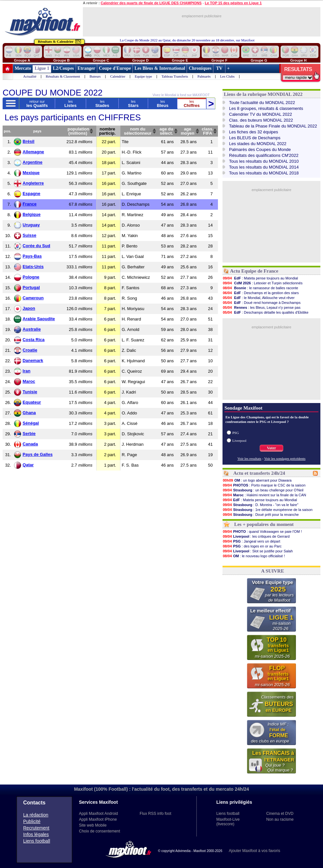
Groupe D (140, 60)
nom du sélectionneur (138, 131)
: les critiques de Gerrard (256, 536)
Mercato (23, 68)
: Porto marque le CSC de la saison (264, 485)
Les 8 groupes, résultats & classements (266, 108)
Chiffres (192, 104)
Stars (133, 104)
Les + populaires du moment (264, 524)
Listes (70, 104)
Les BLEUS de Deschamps (255, 138)
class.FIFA (208, 131)
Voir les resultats (249, 458)
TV (219, 68)
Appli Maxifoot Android (98, 814)
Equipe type (143, 76)
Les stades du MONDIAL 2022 (258, 144)
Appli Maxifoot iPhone (98, 819)
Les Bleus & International (160, 68)
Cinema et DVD (280, 814)
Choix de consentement (100, 831)
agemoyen (188, 131)
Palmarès (204, 76)
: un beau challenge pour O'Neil (263, 490)
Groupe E (180, 60)
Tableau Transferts (175, 76)
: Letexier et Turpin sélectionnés (262, 283)
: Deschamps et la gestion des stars (261, 293)
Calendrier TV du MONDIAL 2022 (261, 114)
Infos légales (36, 834)
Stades (102, 104)
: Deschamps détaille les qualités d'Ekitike (265, 312)
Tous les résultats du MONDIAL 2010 (264, 161)
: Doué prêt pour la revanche (261, 515)
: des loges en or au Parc (252, 546)
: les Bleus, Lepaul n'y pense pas (261, 307)
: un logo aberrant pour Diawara (257, 480)
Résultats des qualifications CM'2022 (264, 155)
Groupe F (219, 60)
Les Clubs (227, 76)
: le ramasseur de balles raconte (260, 288)
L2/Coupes (63, 68)
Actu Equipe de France (254, 271)
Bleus (163, 104)
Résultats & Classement (63, 76)
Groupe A (22, 60)
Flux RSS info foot (155, 814)
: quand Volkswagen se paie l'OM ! (262, 531)
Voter (271, 448)
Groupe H (298, 60)
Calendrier (118, 76)
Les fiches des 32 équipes (254, 132)
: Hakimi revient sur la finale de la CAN (264, 495)
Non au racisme (280, 819)
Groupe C (101, 60)
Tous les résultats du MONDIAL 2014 (264, 167)
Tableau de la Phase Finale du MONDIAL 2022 (273, 126)
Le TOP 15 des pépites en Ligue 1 (233, 3)
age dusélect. (166, 131)
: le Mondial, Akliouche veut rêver (259, 298)
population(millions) (78, 131)
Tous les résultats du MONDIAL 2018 (264, 173)
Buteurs (95, 76)
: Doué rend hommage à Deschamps (261, 303)
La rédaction (36, 815)
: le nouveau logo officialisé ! (254, 556)
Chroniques (200, 68)
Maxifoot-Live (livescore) (228, 822)
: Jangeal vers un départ (251, 541)
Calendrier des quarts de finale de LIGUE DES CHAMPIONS (151, 3)
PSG (236, 433)
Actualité (30, 76)
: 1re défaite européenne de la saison (268, 510)
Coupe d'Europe (115, 68)
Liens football (37, 841)
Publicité (32, 821)
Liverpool (239, 441)
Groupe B (61, 60)
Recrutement (36, 828)
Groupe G (259, 60)
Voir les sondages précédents (285, 458)
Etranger (86, 68)
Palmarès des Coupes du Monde (260, 150)
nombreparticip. (108, 131)
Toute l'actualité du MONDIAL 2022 (262, 103)
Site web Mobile (93, 825)
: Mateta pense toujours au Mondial (260, 278)
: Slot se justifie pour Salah (258, 551)
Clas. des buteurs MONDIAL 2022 (261, 120)
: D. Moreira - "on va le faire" (260, 505)
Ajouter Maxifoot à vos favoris (254, 851)
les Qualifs (37, 104)
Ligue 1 (42, 68)
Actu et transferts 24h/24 (259, 473)
